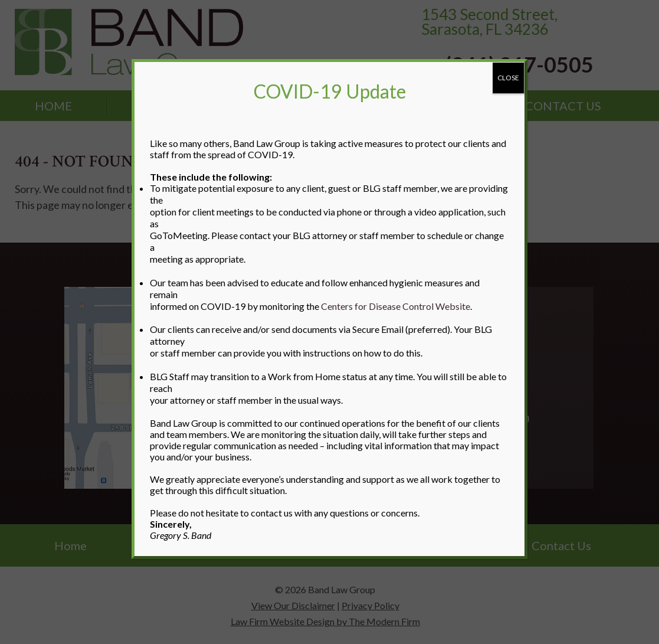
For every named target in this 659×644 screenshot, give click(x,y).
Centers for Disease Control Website (396, 306)
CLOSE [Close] (508, 78)
